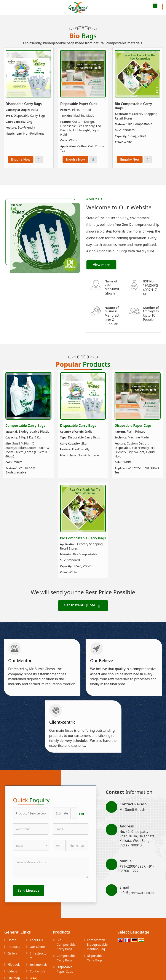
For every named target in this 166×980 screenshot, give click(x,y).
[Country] (31, 845)
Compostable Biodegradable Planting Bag (97, 944)
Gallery (13, 953)
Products (14, 947)
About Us (36, 940)
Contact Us (37, 971)
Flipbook (14, 965)
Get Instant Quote (82, 606)
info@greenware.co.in (137, 893)
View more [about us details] (101, 265)
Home (12, 940)
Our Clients (38, 947)
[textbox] (75, 813)
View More (39, 160)
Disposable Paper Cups (79, 104)
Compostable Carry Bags (25, 426)
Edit (82, 814)
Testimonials (38, 965)
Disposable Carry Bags (24, 104)
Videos (12, 971)
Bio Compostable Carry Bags (133, 106)
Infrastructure (38, 956)
